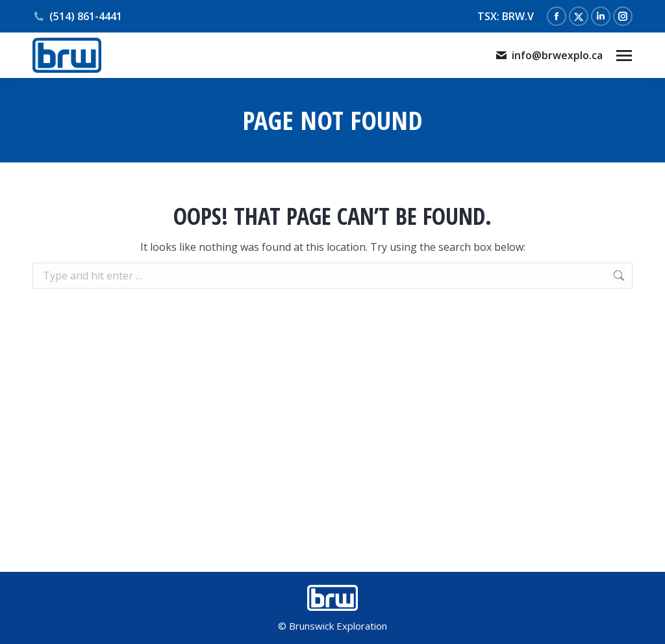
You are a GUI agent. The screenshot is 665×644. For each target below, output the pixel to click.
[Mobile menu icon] (624, 56)
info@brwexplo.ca (549, 55)
